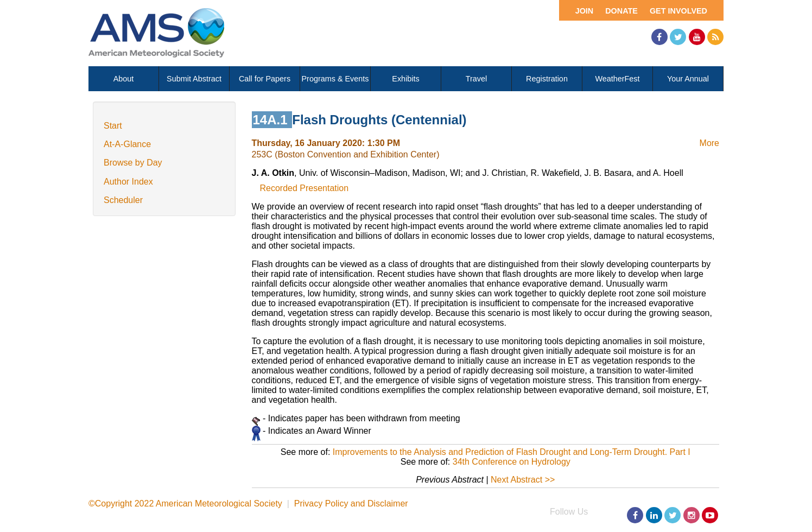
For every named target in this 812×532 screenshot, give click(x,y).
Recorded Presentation (304, 188)
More (709, 143)
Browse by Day (133, 163)
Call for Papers (265, 79)
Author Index (128, 182)
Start (113, 126)
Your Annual (688, 79)
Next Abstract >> (523, 480)
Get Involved (678, 11)
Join (585, 11)
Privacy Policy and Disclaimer (351, 503)
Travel (476, 79)
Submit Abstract (194, 79)
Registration (547, 79)
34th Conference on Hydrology (512, 462)
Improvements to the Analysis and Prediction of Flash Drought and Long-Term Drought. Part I (512, 452)
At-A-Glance (127, 144)
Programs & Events (335, 79)
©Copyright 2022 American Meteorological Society (185, 503)
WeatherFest (617, 79)
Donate (621, 11)
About (124, 79)
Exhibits (405, 79)
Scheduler (123, 200)
